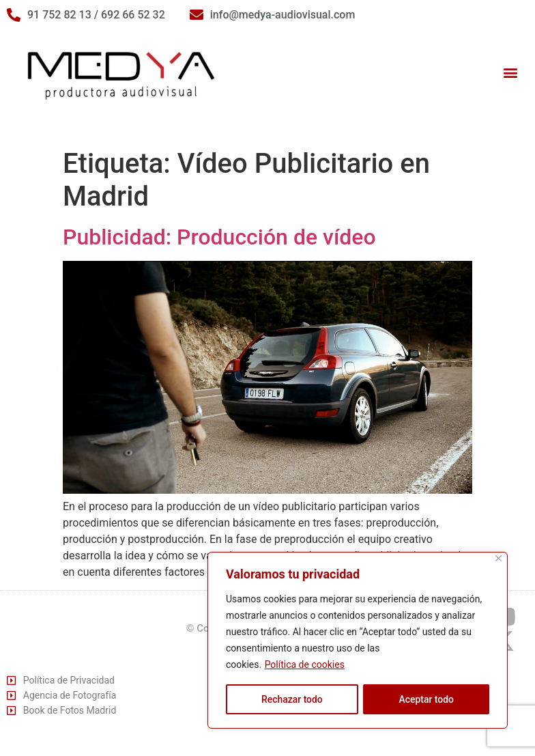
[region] (358, 641)
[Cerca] (498, 559)
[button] (510, 73)
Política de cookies (305, 665)
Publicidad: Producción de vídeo (219, 237)
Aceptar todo (426, 699)
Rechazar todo (292, 699)
